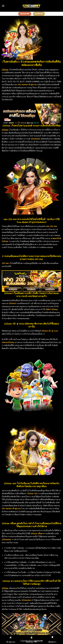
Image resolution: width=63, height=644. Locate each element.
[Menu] (3, 6)
